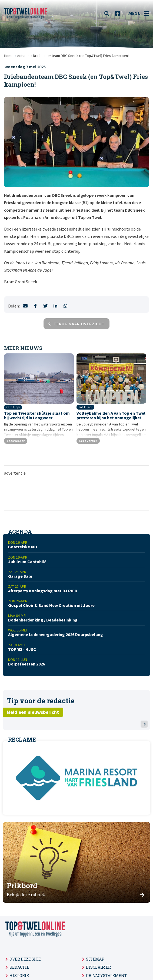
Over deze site (25, 959)
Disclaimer (98, 967)
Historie (19, 976)
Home (9, 56)
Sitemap (95, 959)
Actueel (23, 56)
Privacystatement (107, 976)
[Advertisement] (76, 493)
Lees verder (16, 441)
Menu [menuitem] (139, 13)
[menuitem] (108, 13)
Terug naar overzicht (76, 324)
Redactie (19, 967)
